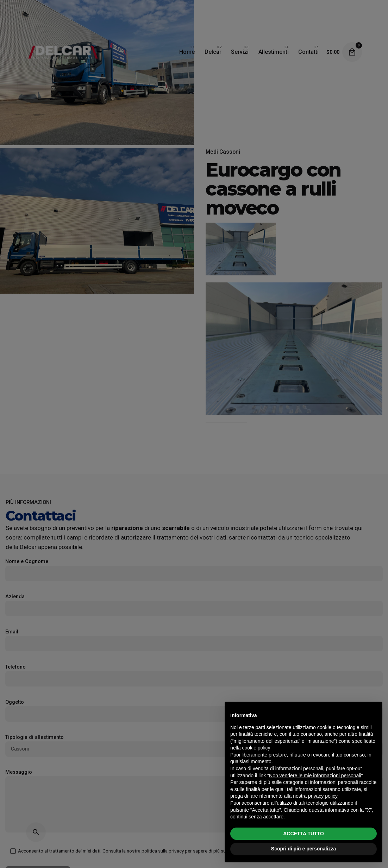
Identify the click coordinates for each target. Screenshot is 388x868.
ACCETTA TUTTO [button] (303, 834)
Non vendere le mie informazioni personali (315, 776)
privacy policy (323, 796)
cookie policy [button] (256, 748)
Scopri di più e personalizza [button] (303, 849)
